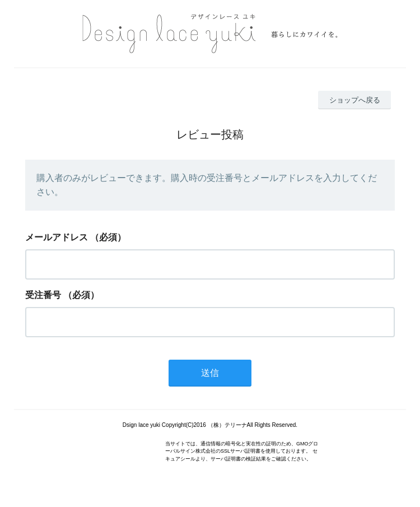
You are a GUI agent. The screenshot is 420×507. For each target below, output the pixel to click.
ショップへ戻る (355, 100)
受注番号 (43, 295)
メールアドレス (57, 237)
